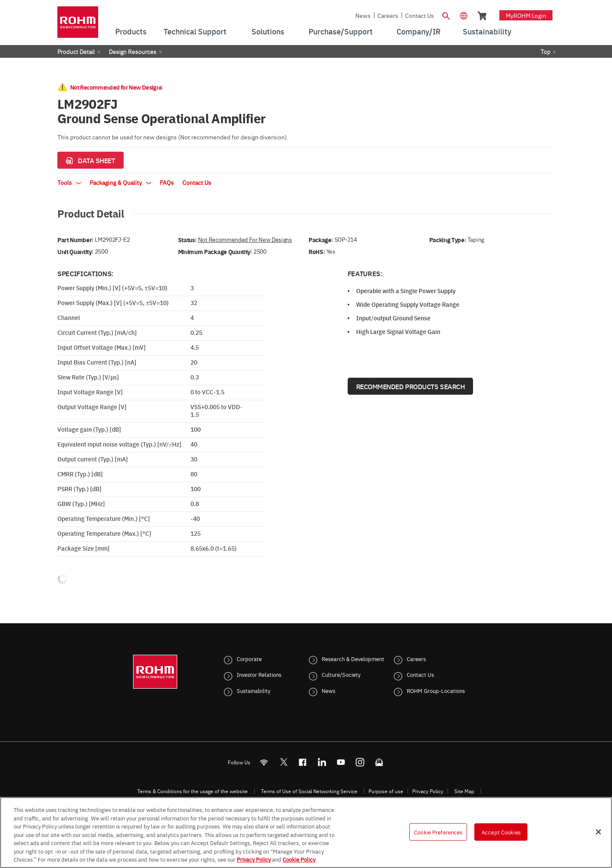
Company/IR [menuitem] (419, 31)
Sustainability (254, 690)
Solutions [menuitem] (268, 31)
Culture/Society (341, 674)
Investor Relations (259, 674)
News (363, 15)
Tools (69, 182)
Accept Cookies (501, 831)
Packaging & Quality (120, 182)
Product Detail (76, 51)
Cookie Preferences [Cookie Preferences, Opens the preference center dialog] (438, 831)
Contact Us (419, 15)
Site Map (464, 791)
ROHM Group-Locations (436, 690)
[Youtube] (341, 762)
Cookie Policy (299, 859)
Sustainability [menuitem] (487, 31)
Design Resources (133, 51)
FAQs (167, 182)
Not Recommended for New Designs (245, 239)
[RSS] (264, 762)
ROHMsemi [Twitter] (283, 762)
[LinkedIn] (322, 762)
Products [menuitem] (131, 31)
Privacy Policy (428, 791)
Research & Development (353, 659)
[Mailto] (379, 762)
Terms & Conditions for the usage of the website (193, 791)
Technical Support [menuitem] (195, 31)
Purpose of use (386, 791)
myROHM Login (526, 15)
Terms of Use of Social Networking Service (309, 791)
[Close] (598, 832)
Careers (388, 15)
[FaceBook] (303, 762)
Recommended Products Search (411, 386)
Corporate (249, 659)
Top (545, 51)
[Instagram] (360, 762)
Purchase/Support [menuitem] (341, 31)
